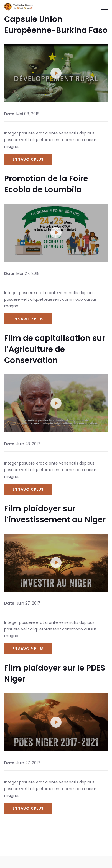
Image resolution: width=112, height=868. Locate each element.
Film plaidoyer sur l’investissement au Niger (55, 514)
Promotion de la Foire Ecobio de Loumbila (46, 184)
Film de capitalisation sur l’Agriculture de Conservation (55, 349)
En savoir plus (28, 159)
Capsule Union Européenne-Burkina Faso (56, 25)
